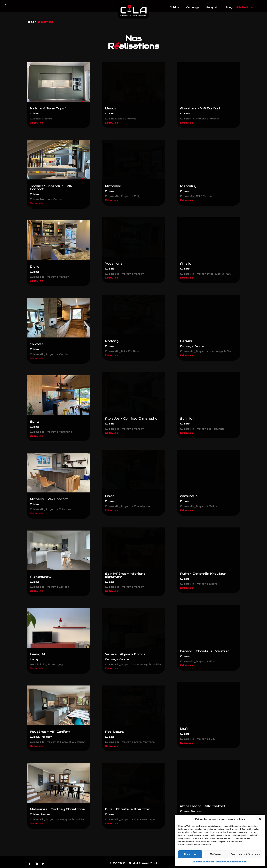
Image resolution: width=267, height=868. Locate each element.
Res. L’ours (114, 732)
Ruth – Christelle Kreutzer (203, 574)
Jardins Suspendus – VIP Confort (51, 188)
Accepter (190, 854)
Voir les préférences (246, 854)
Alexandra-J (41, 577)
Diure (35, 267)
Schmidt (187, 418)
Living (229, 7)
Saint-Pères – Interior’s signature (125, 575)
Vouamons (114, 263)
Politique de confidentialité (231, 862)
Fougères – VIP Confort (50, 732)
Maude (111, 108)
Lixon (110, 496)
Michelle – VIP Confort (49, 499)
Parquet (212, 7)
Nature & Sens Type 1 (48, 108)
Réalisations (244, 7)
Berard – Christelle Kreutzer (205, 651)
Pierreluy (188, 186)
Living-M (37, 654)
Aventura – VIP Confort (200, 108)
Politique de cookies (203, 862)
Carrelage (193, 7)
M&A (184, 729)
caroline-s (189, 496)
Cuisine (174, 7)
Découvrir (37, 123)
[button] (260, 819)
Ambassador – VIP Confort (203, 806)
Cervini (186, 341)
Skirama (37, 344)
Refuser (216, 854)
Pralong (112, 341)
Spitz (34, 422)
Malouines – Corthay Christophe (57, 809)
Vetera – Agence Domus (125, 654)
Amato (186, 263)
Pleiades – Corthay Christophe (131, 418)
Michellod (113, 186)
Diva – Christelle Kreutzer (127, 809)
